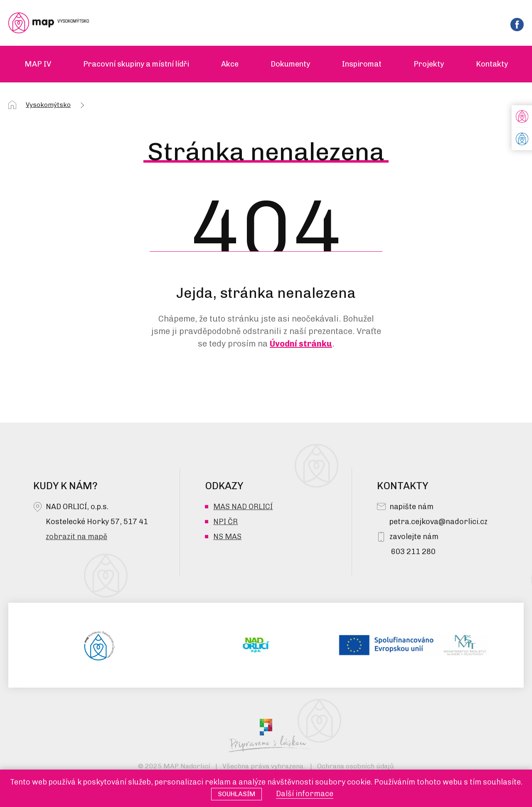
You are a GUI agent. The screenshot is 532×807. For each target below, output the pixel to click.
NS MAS (227, 537)
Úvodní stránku (301, 344)
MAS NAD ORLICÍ (243, 507)
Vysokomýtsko (48, 105)
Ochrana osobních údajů (356, 766)
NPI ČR (225, 522)
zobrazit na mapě (76, 537)
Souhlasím (236, 794)
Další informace (305, 794)
